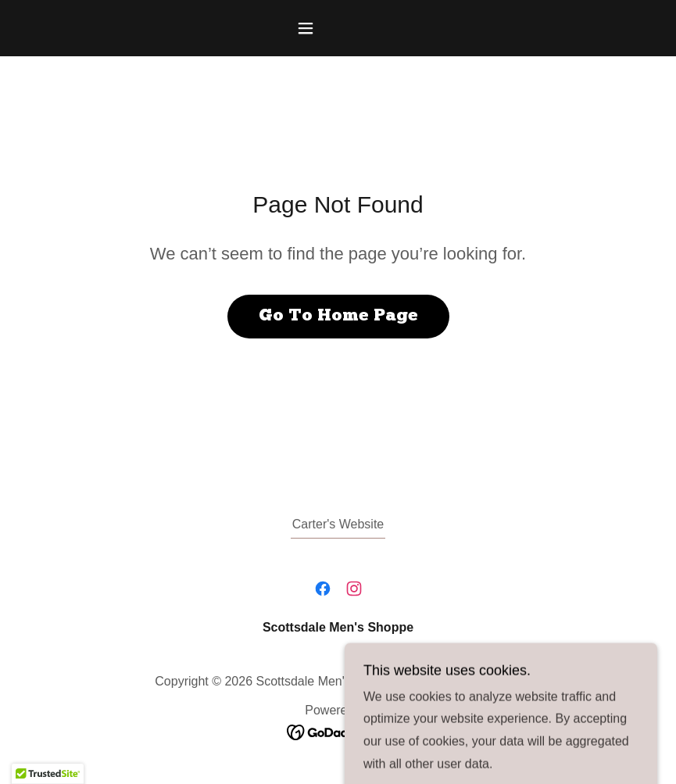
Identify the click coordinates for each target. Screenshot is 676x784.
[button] (338, 28)
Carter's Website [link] (338, 524)
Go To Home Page (338, 316)
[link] (323, 589)
